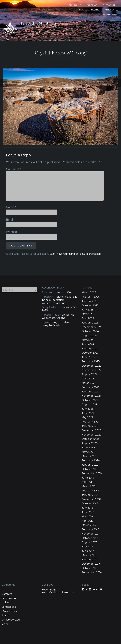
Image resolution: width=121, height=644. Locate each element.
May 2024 (88, 321)
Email (11, 200)
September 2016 (92, 553)
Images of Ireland (89, 10)
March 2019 (89, 467)
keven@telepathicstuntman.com (62, 573)
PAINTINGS (92, 5)
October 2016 (90, 549)
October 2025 (90, 286)
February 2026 (91, 278)
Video (5, 605)
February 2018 (90, 510)
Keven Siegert (50, 570)
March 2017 (89, 536)
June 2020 (88, 428)
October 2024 (90, 312)
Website (11, 213)
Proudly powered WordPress (37, 637)
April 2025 (88, 299)
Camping (7, 575)
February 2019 (90, 471)
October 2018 (90, 484)
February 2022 (91, 368)
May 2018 (87, 497)
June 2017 (88, 532)
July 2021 (87, 390)
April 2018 (88, 501)
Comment (14, 150)
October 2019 (90, 450)
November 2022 (92, 351)
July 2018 (87, 489)
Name (11, 188)
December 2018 (91, 480)
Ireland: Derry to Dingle (56, 305)
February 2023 (91, 342)
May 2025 (87, 295)
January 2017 (90, 540)
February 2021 (90, 402)
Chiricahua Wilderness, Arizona (58, 297)
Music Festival (10, 592)
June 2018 (88, 493)
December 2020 (92, 411)
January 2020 (90, 445)
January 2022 (90, 372)
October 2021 (90, 381)
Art (4, 570)
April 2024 (88, 325)
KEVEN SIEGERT (111, 14)
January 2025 (90, 303)
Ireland (6, 583)
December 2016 (91, 544)
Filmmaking (9, 579)
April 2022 (88, 359)
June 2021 (88, 394)
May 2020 (88, 433)
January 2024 (90, 329)
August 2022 (90, 355)
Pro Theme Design (92, 637)
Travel (6, 596)
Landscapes (9, 588)
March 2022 (89, 364)
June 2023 (88, 338)
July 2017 (87, 527)
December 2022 (92, 346)
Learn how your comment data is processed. (75, 235)
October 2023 (90, 333)
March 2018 (89, 506)
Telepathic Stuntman (37, 5)
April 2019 (88, 463)
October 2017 (90, 519)
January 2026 (90, 282)
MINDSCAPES (112, 10)
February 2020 (91, 441)
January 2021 (90, 407)
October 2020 (90, 420)
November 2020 (92, 415)
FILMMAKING (75, 5)
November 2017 (91, 514)
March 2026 (89, 273)
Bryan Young (50, 303)
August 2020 (90, 424)
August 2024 (90, 316)
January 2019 (90, 476)
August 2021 (89, 385)
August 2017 (89, 523)
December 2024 (92, 308)
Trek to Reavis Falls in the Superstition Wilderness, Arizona (59, 281)
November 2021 (91, 377)
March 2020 (89, 437)
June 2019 (88, 458)
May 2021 (87, 398)
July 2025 (88, 290)
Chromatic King (63, 273)
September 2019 (92, 454)
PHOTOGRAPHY (111, 5)
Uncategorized (11, 600)
